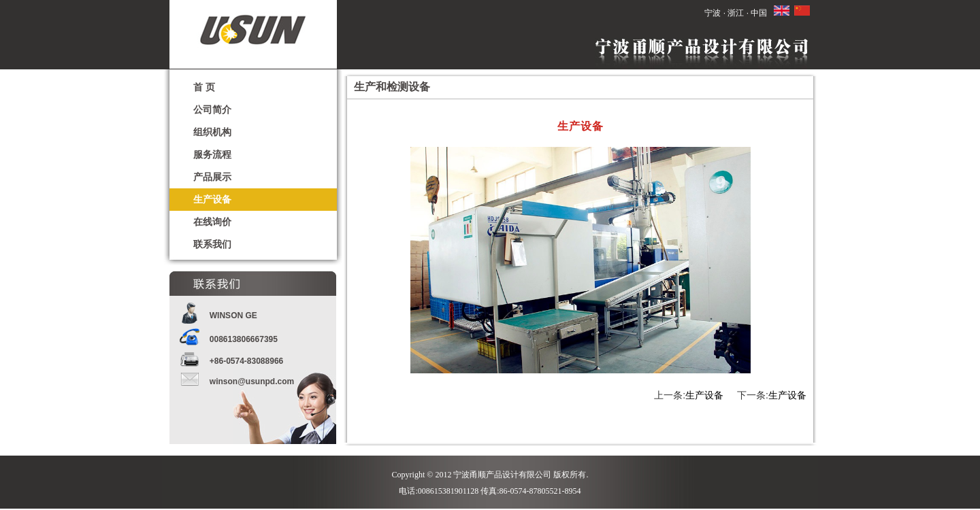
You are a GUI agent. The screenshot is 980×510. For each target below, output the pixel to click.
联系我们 (212, 244)
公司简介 (212, 109)
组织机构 (212, 132)
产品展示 (212, 177)
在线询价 (212, 222)
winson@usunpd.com (252, 381)
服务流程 (212, 154)
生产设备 (212, 199)
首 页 (204, 87)
